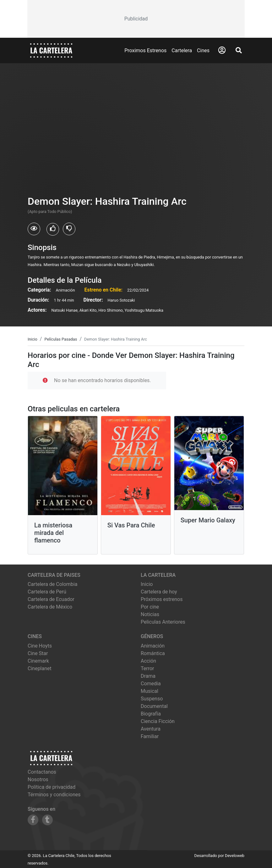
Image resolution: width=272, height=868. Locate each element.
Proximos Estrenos (145, 50)
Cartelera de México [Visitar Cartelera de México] (50, 607)
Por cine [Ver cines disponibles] (150, 607)
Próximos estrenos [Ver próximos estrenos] (162, 599)
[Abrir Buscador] (239, 50)
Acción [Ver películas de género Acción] (148, 661)
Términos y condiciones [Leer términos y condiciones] (54, 795)
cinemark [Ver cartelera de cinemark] (38, 661)
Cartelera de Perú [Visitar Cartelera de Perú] (47, 592)
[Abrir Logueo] (222, 50)
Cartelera (182, 50)
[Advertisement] (136, 19)
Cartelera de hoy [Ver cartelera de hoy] (159, 592)
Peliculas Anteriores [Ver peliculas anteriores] (163, 622)
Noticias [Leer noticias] (150, 614)
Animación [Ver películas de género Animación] (153, 646)
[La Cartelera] (51, 50)
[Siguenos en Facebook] (33, 820)
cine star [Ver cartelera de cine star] (38, 653)
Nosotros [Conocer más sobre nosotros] (38, 779)
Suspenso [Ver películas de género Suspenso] (152, 699)
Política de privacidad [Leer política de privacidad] (52, 787)
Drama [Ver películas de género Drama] (148, 676)
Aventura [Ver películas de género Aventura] (151, 729)
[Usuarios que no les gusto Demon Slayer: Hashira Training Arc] (69, 229)
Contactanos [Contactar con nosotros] (42, 772)
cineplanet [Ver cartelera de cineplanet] (40, 668)
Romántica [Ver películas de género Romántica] (153, 653)
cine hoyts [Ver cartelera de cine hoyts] (40, 646)
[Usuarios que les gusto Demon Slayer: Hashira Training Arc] (53, 229)
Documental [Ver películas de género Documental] (154, 706)
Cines (203, 50)
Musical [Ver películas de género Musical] (150, 691)
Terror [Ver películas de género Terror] (147, 668)
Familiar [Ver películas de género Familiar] (150, 736)
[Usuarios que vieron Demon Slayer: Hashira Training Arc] (34, 229)
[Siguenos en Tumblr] (47, 820)
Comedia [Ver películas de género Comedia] (151, 684)
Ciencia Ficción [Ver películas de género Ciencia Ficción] (158, 721)
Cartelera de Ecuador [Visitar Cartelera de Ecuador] (51, 599)
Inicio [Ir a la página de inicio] (147, 584)
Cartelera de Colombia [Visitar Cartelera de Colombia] (52, 584)
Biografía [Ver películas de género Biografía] (151, 714)
